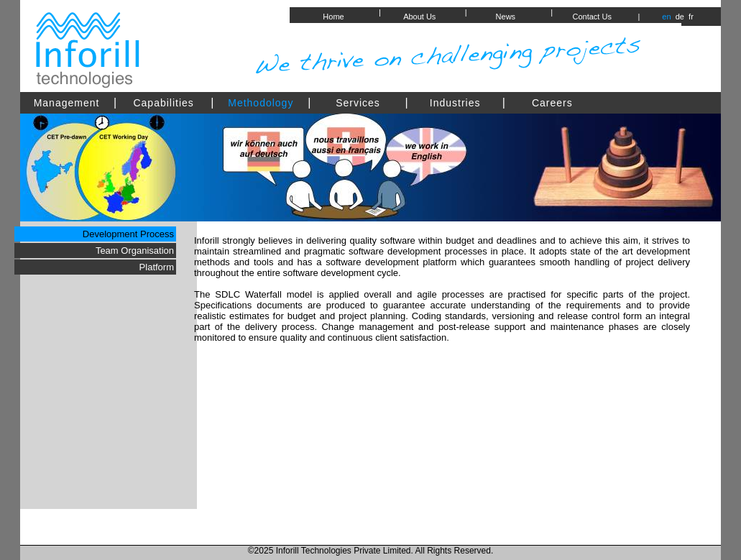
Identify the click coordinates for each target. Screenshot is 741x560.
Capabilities (163, 103)
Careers (552, 103)
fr (690, 17)
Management (67, 103)
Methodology (261, 103)
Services (358, 103)
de (679, 17)
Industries (455, 103)
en (666, 17)
